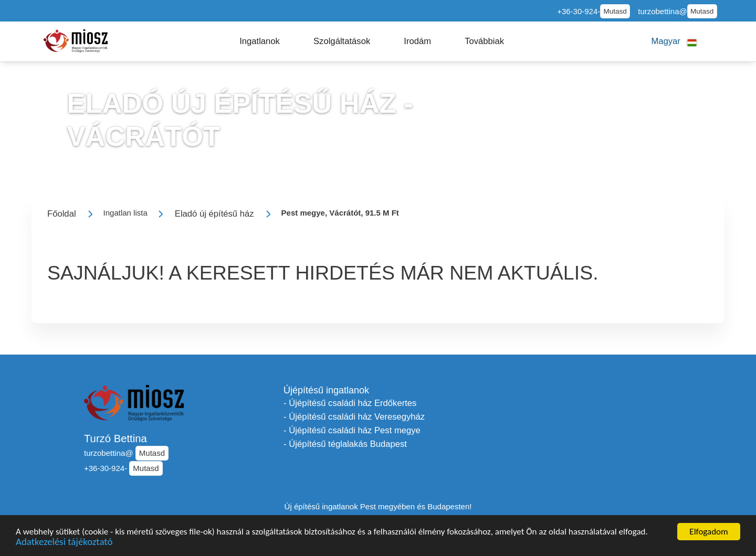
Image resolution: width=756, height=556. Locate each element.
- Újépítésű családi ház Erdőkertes (350, 403)
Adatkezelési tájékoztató (64, 543)
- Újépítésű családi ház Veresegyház (354, 417)
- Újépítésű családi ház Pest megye (352, 430)
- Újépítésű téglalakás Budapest (345, 444)
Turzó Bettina (115, 439)
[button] (260, 41)
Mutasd (615, 11)
